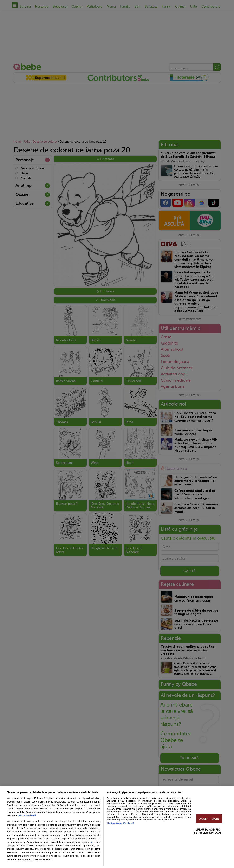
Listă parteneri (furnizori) (120, 823)
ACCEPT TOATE (209, 819)
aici (92, 842)
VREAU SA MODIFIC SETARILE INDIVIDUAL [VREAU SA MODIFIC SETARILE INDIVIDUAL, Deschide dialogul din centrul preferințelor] (208, 831)
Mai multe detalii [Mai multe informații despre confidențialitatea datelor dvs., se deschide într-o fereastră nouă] (27, 816)
